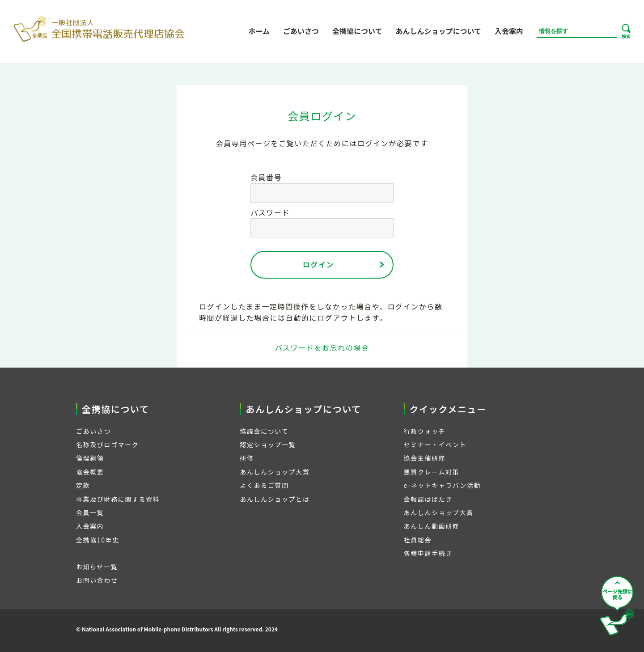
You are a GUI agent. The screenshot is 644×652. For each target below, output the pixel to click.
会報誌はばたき (428, 499)
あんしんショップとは (275, 499)
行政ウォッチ (425, 431)
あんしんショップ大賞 (275, 472)
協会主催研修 (425, 458)
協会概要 (90, 472)
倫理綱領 (90, 458)
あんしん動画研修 (432, 526)
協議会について (264, 431)
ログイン (318, 264)
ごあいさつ (301, 31)
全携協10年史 (98, 540)
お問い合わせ (97, 580)
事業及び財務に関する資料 (118, 499)
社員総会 (418, 540)
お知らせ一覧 (97, 567)
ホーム (259, 31)
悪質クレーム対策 (432, 472)
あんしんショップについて (438, 31)
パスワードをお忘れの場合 (322, 347)
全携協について (357, 31)
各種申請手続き (428, 553)
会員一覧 (90, 512)
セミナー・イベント (435, 445)
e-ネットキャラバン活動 (443, 485)
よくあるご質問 (264, 485)
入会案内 (509, 31)
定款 (83, 485)
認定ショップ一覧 (268, 445)
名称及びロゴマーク (107, 445)
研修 (247, 458)
